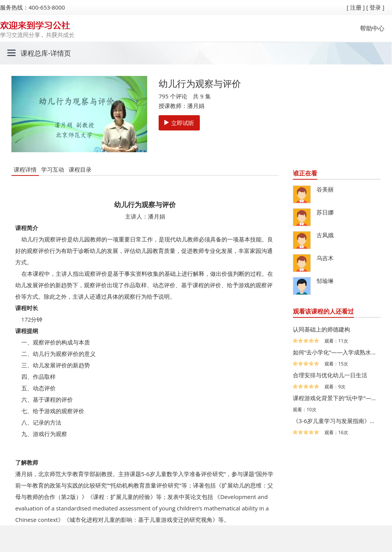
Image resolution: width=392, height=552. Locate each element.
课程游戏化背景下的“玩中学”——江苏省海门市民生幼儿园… (335, 398)
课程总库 (34, 53)
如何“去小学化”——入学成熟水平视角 (335, 352)
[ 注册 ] (356, 7)
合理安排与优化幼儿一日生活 (330, 375)
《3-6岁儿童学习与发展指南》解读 (335, 421)
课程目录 (80, 169)
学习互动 (53, 169)
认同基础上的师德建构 (321, 329)
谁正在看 (305, 173)
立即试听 (179, 123)
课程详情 (25, 169)
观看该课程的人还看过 (323, 311)
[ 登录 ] (375, 7)
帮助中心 (372, 28)
